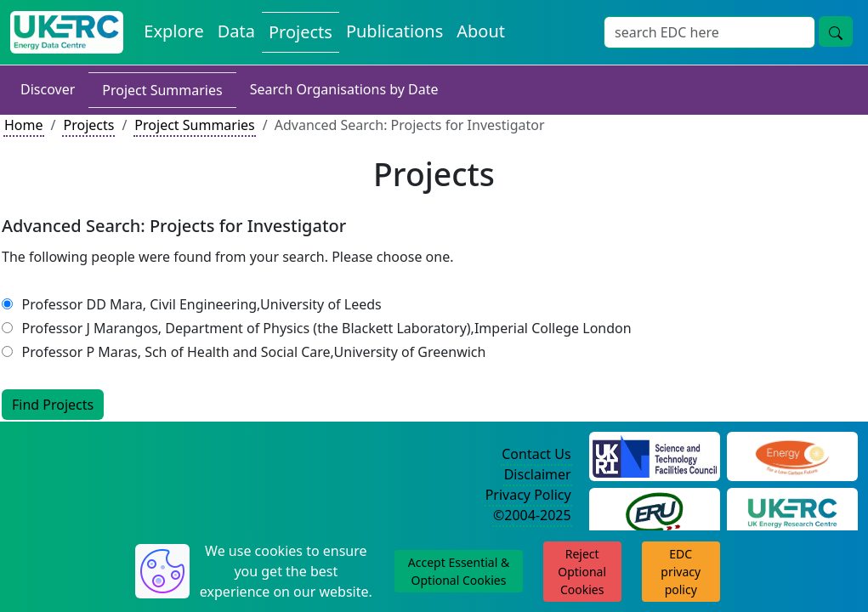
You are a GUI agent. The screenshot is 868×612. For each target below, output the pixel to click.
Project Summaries (162, 90)
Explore (173, 31)
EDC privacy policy (681, 572)
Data (236, 31)
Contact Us (536, 454)
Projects (301, 32)
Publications (394, 31)
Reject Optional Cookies (582, 572)
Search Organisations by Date (344, 89)
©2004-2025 (532, 515)
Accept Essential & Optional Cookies (459, 571)
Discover (48, 89)
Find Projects (53, 405)
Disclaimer (538, 474)
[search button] (836, 31)
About (481, 31)
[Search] (709, 32)
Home (24, 125)
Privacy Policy (528, 495)
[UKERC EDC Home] (67, 32)
